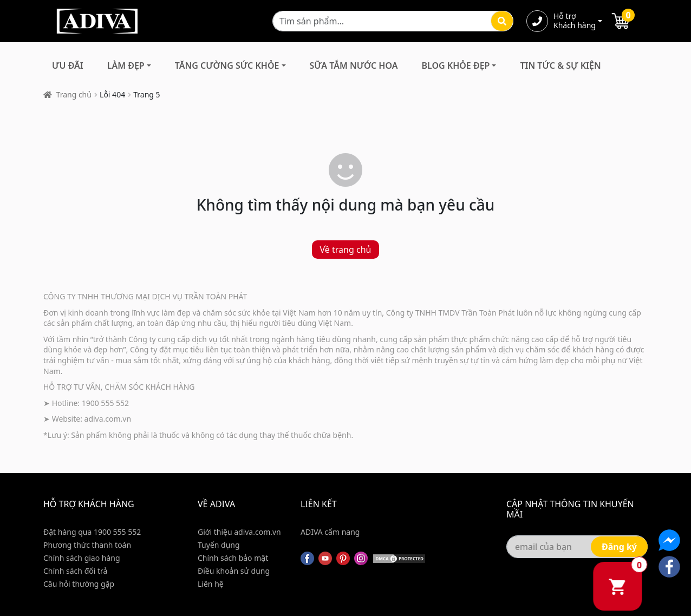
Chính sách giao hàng (82, 558)
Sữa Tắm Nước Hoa (354, 65)
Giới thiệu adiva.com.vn (239, 532)
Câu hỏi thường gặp (79, 584)
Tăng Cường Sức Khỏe (227, 65)
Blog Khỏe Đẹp (455, 65)
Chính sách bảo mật (233, 558)
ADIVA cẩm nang (330, 532)
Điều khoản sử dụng (234, 571)
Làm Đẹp (126, 65)
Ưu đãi (68, 65)
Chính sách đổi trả (75, 571)
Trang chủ (74, 94)
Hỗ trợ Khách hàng (575, 21)
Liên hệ (211, 584)
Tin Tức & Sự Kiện (560, 65)
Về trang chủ (346, 250)
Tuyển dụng (219, 545)
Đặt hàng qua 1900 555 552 (92, 532)
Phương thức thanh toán (87, 545)
